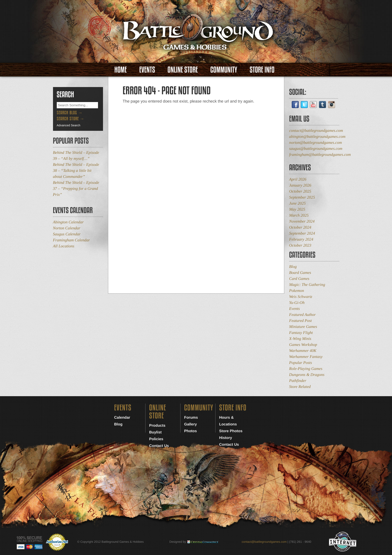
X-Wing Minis (300, 339)
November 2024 (302, 221)
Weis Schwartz (301, 297)
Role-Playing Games (306, 369)
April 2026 (298, 179)
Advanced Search (69, 125)
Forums (191, 418)
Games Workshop (303, 345)
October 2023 (300, 245)
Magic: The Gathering (307, 285)
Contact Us (159, 446)
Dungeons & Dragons (307, 375)
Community (224, 70)
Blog (293, 267)
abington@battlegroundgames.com (317, 137)
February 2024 (301, 239)
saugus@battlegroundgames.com (316, 149)
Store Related (300, 387)
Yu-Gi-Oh (297, 303)
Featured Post (301, 321)
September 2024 (302, 233)
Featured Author (302, 315)
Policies (156, 439)
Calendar (122, 418)
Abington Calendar (68, 222)
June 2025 (297, 203)
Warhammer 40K (303, 351)
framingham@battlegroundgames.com (320, 155)
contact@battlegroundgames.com (316, 131)
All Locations (64, 246)
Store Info (262, 70)
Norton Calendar (67, 228)
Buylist (155, 432)
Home (121, 70)
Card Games (299, 279)
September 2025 (302, 197)
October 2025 (300, 191)
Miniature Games (303, 327)
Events (147, 70)
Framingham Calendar (71, 240)
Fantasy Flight (301, 333)
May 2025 (297, 209)
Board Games (300, 273)
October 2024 (300, 227)
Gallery (191, 424)
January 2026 (300, 185)
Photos (191, 431)
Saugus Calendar (67, 234)
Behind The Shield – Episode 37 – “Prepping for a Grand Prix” (76, 189)
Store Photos (231, 431)
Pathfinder (298, 381)
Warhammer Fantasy (306, 357)
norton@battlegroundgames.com (316, 143)
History (226, 438)
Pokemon (297, 291)
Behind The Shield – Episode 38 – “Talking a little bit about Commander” (76, 171)
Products (157, 426)
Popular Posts (301, 363)
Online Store (183, 70)
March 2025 (299, 215)
